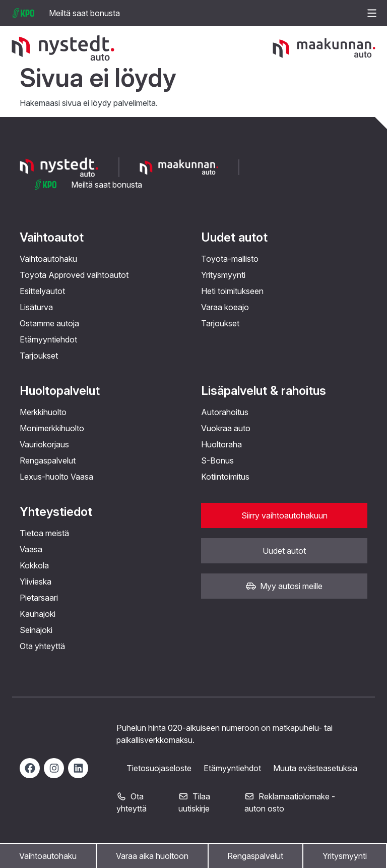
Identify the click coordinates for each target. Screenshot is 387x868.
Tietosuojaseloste (159, 768)
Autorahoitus (225, 412)
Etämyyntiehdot (48, 339)
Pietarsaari (39, 598)
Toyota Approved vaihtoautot (74, 275)
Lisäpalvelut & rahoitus (264, 391)
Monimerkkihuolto (52, 428)
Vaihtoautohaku (48, 856)
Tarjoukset (39, 356)
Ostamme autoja (49, 323)
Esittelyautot (42, 291)
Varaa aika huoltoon (152, 856)
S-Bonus (217, 460)
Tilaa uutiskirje (194, 802)
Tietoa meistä (44, 533)
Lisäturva (36, 307)
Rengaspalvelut (255, 856)
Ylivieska (36, 582)
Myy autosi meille (284, 586)
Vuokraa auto (226, 428)
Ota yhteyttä (42, 646)
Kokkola (34, 565)
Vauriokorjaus (44, 444)
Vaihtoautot (52, 237)
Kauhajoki (38, 614)
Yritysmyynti (345, 856)
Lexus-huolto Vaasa (56, 477)
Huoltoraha (221, 444)
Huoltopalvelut (60, 391)
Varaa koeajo (225, 307)
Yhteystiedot (56, 512)
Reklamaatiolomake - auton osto (290, 802)
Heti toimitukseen (232, 291)
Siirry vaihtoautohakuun (284, 515)
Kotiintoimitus (225, 477)
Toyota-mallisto (230, 259)
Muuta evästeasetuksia (315, 768)
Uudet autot (234, 237)
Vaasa (31, 549)
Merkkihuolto (43, 412)
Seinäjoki (36, 630)
